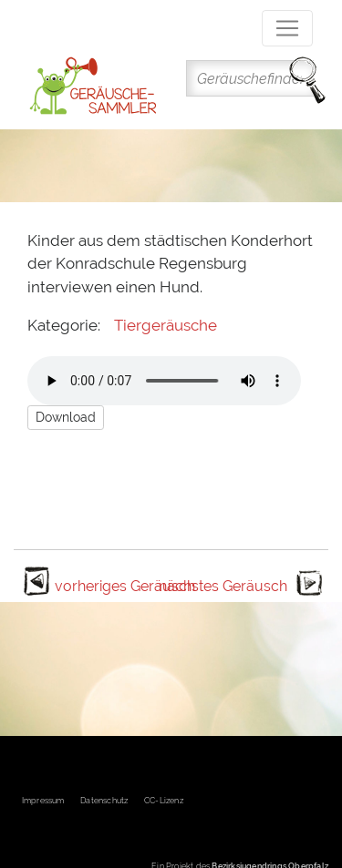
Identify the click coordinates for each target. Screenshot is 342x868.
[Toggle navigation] (287, 28)
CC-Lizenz (164, 801)
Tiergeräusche (166, 325)
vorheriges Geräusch (125, 586)
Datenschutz (104, 801)
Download (66, 417)
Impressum (43, 801)
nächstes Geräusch (223, 586)
